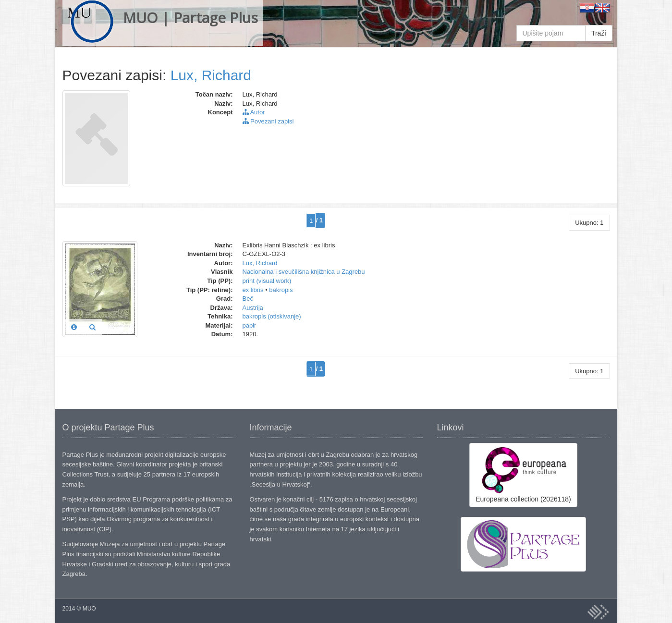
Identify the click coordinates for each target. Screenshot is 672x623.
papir (250, 325)
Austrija (253, 308)
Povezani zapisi (268, 121)
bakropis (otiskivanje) (272, 316)
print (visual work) (267, 281)
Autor (254, 112)
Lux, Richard (211, 75)
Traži (599, 33)
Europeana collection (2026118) (523, 475)
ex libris (253, 290)
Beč (248, 299)
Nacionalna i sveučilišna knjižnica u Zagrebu (304, 272)
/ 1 (319, 220)
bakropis (281, 290)
